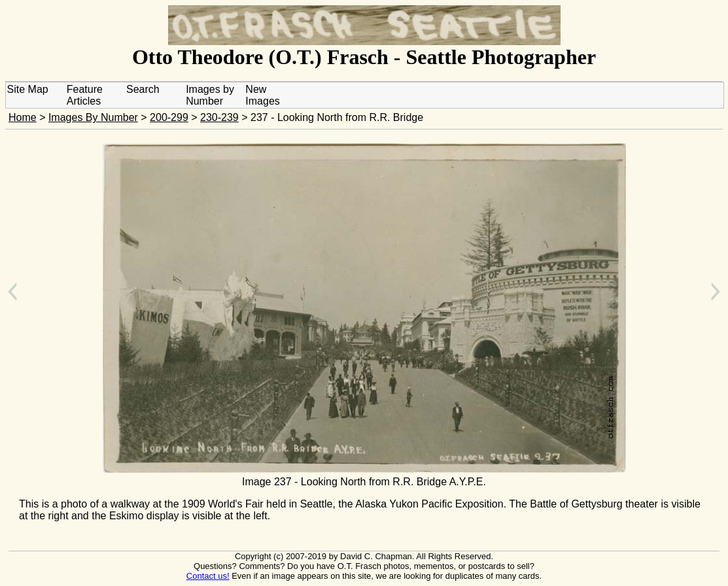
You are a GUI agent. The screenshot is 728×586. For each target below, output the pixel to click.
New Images (262, 95)
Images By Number (93, 117)
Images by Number (210, 95)
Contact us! (208, 576)
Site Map (28, 89)
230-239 (219, 117)
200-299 (169, 117)
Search (143, 89)
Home (23, 117)
